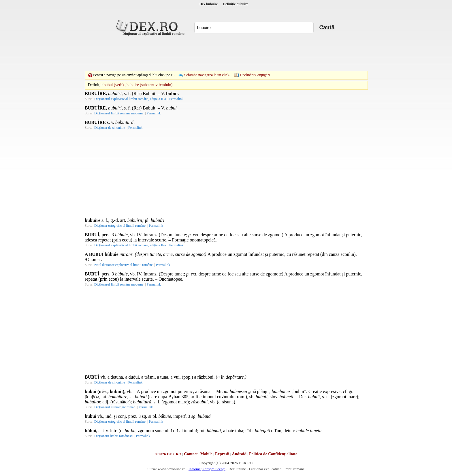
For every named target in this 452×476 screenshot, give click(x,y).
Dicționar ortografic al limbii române (120, 226)
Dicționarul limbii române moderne (119, 113)
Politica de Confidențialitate (273, 454)
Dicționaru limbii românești (113, 436)
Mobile (206, 454)
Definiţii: (95, 85)
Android (239, 454)
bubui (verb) (114, 85)
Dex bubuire (209, 4)
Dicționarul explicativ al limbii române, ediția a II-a (130, 99)
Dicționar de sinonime (110, 128)
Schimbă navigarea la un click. (207, 75)
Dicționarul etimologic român (115, 407)
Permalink (176, 99)
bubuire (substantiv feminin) (149, 85)
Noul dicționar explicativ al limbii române (123, 265)
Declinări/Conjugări (255, 75)
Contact (191, 454)
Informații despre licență (207, 469)
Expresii (222, 454)
